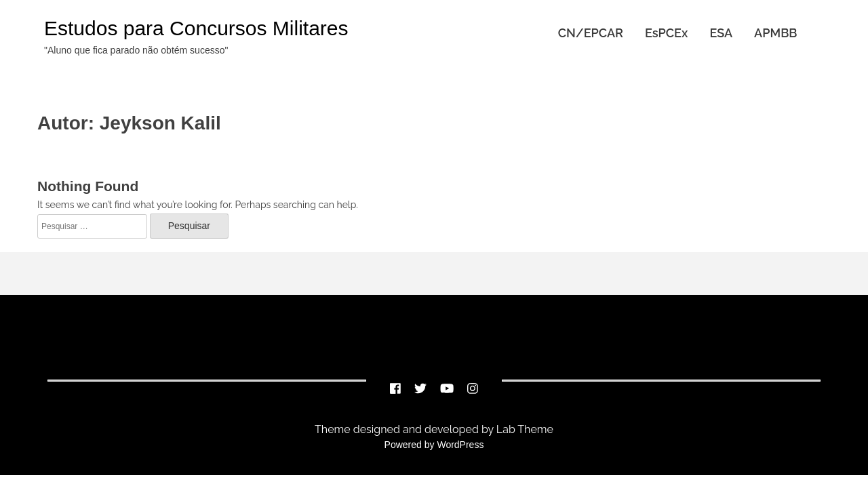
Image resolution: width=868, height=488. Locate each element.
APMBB (775, 33)
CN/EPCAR (591, 33)
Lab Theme (524, 429)
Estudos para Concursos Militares (196, 28)
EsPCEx (666, 33)
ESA (721, 33)
